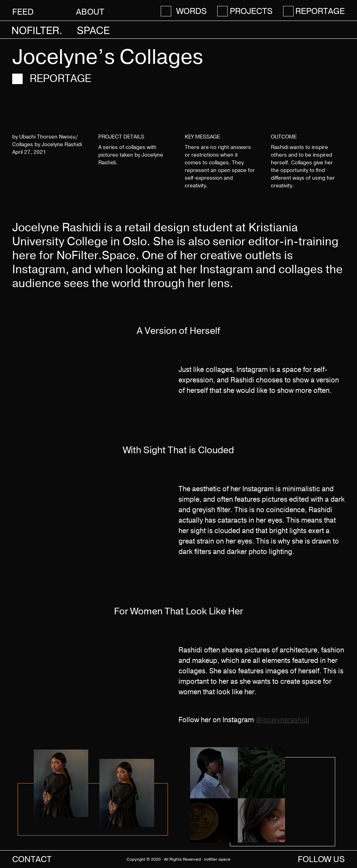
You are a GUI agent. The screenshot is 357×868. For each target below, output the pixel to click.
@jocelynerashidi (282, 720)
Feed (23, 12)
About (90, 12)
